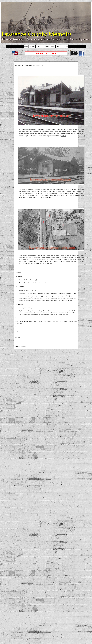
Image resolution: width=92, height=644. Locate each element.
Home (26, 47)
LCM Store (46, 47)
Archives (32, 47)
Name (17, 327)
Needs (58, 47)
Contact (39, 47)
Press (53, 47)
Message (18, 337)
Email (17, 332)
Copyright (65, 47)
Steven (20, 304)
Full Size (63, 136)
